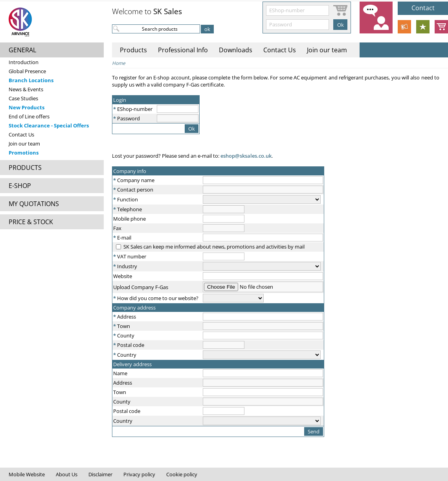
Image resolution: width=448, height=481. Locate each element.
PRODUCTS (25, 168)
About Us (67, 474)
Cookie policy (182, 474)
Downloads (236, 50)
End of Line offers (29, 116)
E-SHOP (20, 186)
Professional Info (183, 50)
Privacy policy (139, 474)
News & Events (26, 89)
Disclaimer (100, 474)
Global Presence (27, 71)
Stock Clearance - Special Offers (49, 125)
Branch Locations (31, 80)
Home (119, 63)
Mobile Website (27, 474)
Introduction (24, 62)
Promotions (24, 153)
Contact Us (21, 135)
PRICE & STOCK (31, 222)
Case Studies (23, 98)
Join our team (24, 144)
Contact (423, 8)
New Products (27, 107)
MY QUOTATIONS (34, 204)
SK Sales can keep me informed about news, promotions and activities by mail (214, 247)
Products (133, 50)
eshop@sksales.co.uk (245, 156)
